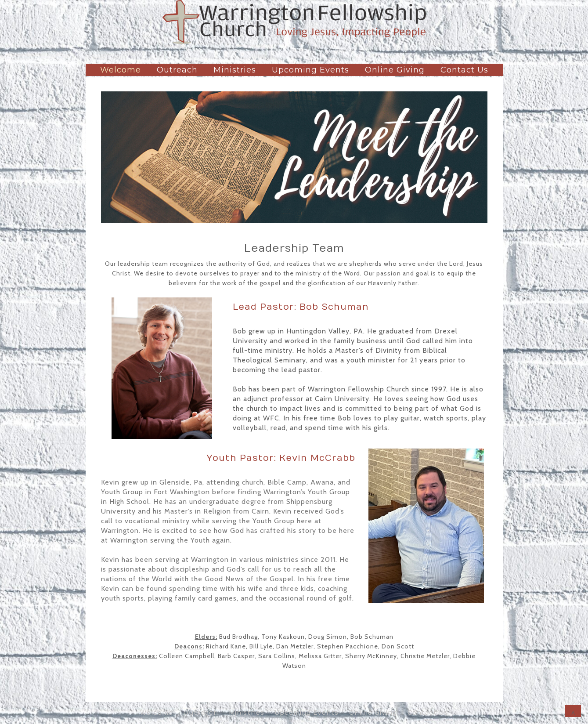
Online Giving (395, 70)
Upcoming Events (310, 70)
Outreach (177, 70)
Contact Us (464, 70)
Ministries (235, 70)
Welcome (121, 70)
